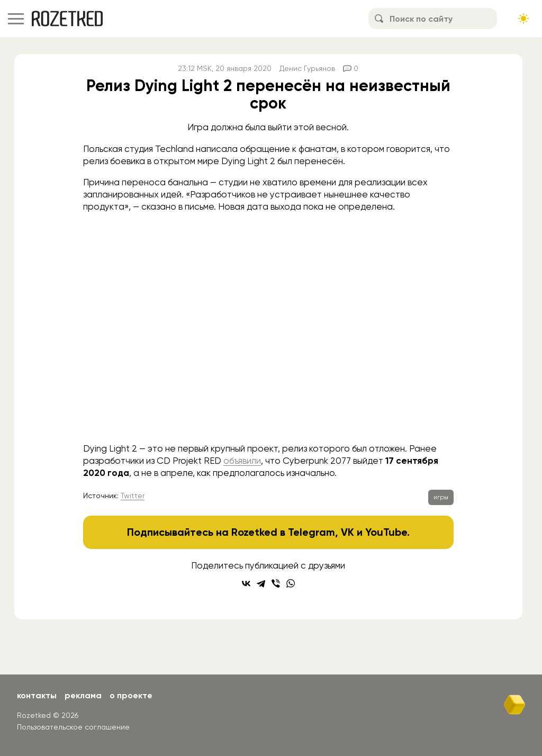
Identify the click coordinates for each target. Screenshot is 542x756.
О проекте (131, 695)
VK (347, 532)
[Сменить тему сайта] (523, 19)
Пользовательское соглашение (73, 727)
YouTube (386, 532)
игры (441, 497)
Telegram (311, 532)
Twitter (133, 496)
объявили (242, 461)
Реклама (83, 695)
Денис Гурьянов (307, 68)
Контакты (37, 695)
